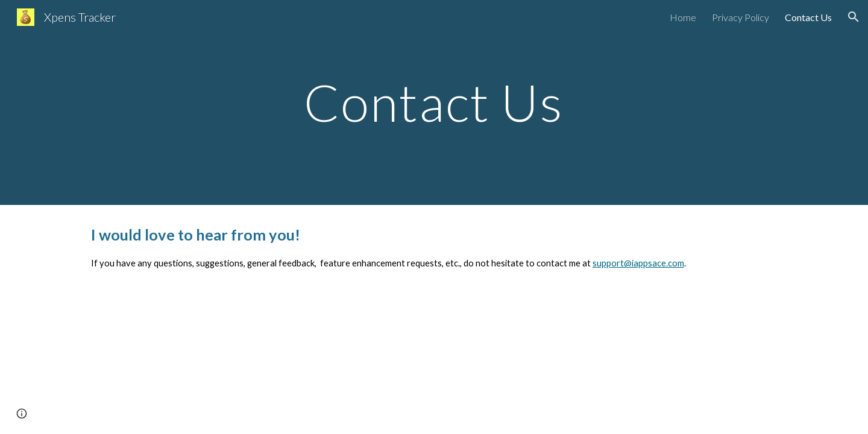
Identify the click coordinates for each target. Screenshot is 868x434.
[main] (434, 102)
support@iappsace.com (638, 263)
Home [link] (683, 17)
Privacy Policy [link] (741, 17)
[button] (854, 17)
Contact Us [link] (808, 17)
